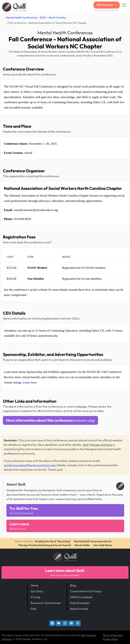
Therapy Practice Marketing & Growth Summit (45, 545)
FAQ (34, 609)
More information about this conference (50, 420)
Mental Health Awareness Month (93, 541)
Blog (73, 585)
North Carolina (57, 18)
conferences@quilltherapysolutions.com (30, 465)
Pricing (35, 597)
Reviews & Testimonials (46, 603)
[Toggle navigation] (124, 5)
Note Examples (80, 603)
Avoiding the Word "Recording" (53, 541)
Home (35, 585)
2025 (43, 18)
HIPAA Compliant (81, 597)
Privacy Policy (110, 639)
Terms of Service (112, 635)
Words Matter (82, 545)
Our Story (37, 591)
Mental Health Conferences (21, 18)
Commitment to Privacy (86, 591)
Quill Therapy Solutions (97, 445)
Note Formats (79, 609)
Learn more (30, 382)
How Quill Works (103, 545)
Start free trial (107, 5)
